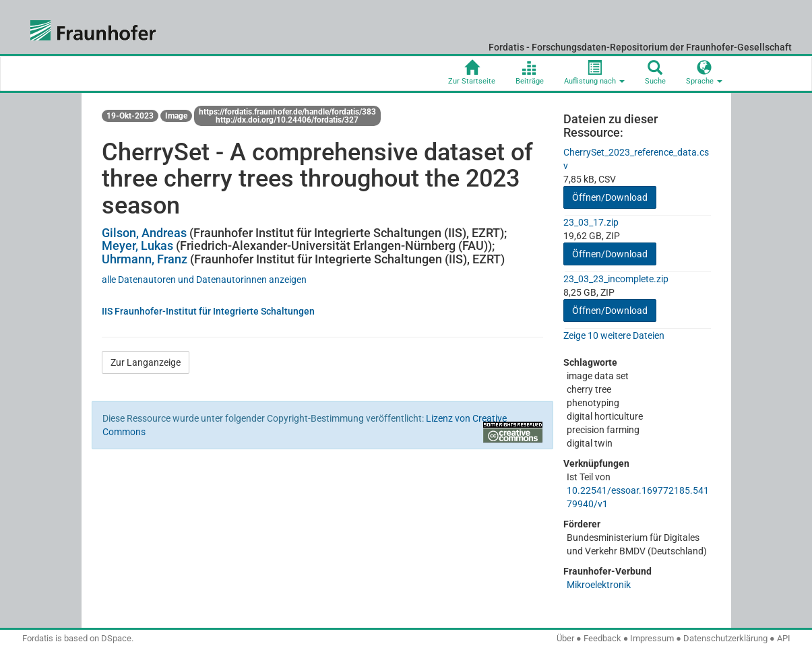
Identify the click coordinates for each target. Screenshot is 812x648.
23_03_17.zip (591, 222)
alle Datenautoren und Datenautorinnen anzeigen (204, 280)
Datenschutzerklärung (725, 638)
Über (565, 638)
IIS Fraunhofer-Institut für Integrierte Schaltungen (208, 311)
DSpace (116, 638)
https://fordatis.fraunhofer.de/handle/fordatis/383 (287, 112)
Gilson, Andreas (144, 233)
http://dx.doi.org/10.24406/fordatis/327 (287, 120)
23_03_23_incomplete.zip (616, 279)
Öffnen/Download (610, 197)
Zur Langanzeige (146, 362)
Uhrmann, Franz (145, 259)
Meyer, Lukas (137, 246)
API (784, 638)
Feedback (602, 638)
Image (176, 116)
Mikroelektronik (599, 585)
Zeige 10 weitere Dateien (614, 335)
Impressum (652, 638)
